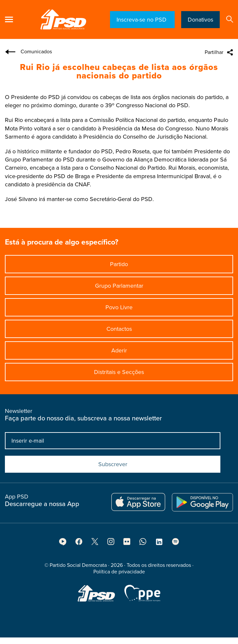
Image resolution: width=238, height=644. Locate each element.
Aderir (119, 350)
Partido (119, 264)
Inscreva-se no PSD (142, 20)
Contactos (119, 329)
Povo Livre (119, 307)
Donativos (200, 20)
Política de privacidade (119, 574)
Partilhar (214, 52)
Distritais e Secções (119, 372)
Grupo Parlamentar (119, 286)
